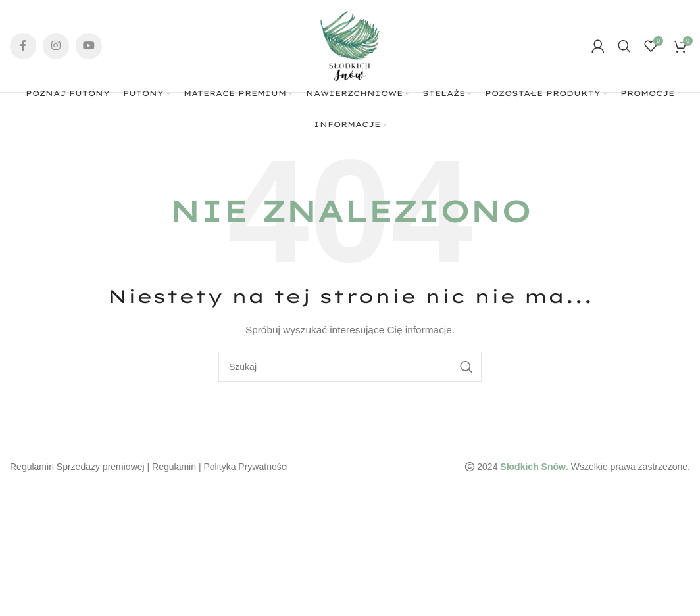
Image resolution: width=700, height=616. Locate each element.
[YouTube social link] (89, 46)
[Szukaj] (624, 46)
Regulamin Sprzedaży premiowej (77, 467)
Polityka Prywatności (245, 467)
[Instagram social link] (56, 46)
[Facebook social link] (23, 46)
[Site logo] (350, 45)
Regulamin (174, 467)
